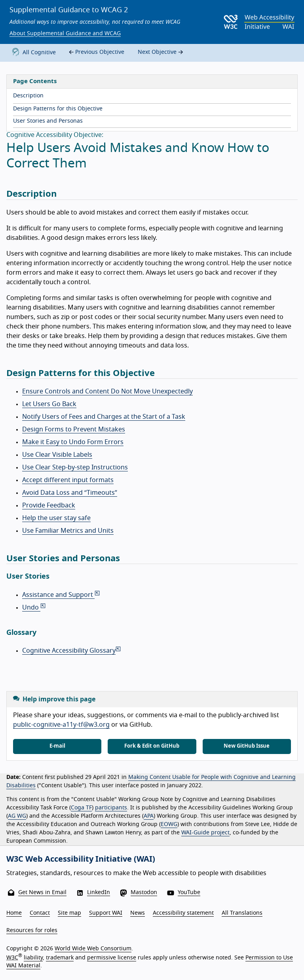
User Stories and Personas (48, 121)
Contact (40, 913)
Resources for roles (32, 931)
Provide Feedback (49, 505)
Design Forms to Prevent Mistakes (74, 429)
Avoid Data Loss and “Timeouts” (70, 493)
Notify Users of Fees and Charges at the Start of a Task (104, 417)
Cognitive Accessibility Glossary (72, 651)
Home (14, 913)
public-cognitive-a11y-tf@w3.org (61, 725)
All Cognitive (32, 53)
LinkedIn (99, 893)
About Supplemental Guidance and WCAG (65, 34)
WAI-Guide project (205, 833)
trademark (60, 958)
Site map (69, 913)
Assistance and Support (62, 595)
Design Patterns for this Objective (58, 109)
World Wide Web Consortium (93, 949)
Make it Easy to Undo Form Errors (73, 442)
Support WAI (106, 913)
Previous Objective (96, 52)
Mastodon (144, 893)
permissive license (112, 958)
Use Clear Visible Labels (57, 455)
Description (28, 96)
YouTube (189, 893)
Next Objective (161, 52)
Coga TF (81, 808)
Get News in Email (42, 893)
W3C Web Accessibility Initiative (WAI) (81, 859)
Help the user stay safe (56, 518)
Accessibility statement (183, 913)
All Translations (242, 913)
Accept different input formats (68, 480)
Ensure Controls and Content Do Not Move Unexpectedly (107, 391)
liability (33, 958)
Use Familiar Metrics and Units (68, 531)
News (138, 913)
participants (111, 808)
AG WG (17, 816)
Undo (34, 608)
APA (149, 816)
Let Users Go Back (49, 404)
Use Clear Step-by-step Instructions (75, 467)
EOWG (169, 824)
